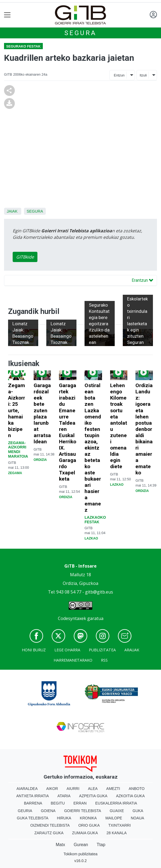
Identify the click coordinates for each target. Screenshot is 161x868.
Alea (93, 789)
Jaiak (12, 211)
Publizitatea (102, 650)
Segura (80, 33)
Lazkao (91, 538)
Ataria (64, 796)
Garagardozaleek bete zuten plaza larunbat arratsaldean (42, 413)
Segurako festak (23, 46)
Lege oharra (67, 650)
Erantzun (142, 280)
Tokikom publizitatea (80, 854)
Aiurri (73, 789)
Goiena (48, 811)
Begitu (58, 803)
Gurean (81, 845)
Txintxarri (119, 825)
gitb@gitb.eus (99, 592)
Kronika (88, 818)
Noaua (138, 818)
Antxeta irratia (33, 796)
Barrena (33, 803)
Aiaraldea (27, 789)
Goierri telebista (83, 811)
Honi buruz (34, 650)
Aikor (52, 789)
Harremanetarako (73, 660)
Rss (104, 660)
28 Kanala (117, 833)
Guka (138, 811)
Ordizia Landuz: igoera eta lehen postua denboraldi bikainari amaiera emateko (144, 429)
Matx (60, 845)
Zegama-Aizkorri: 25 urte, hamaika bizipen (17, 410)
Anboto (137, 789)
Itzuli (143, 75)
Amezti (113, 789)
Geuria (25, 811)
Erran (80, 803)
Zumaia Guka (85, 833)
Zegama (15, 473)
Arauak (132, 650)
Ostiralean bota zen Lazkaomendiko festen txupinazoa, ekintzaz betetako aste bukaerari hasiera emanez (93, 448)
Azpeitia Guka (93, 796)
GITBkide (25, 257)
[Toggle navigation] (7, 15)
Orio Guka (89, 825)
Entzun (119, 75)
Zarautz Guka (49, 833)
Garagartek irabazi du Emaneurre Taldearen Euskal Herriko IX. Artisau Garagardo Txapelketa (68, 432)
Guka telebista (33, 818)
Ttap (101, 845)
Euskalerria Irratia (116, 803)
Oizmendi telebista (50, 825)
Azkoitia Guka (130, 796)
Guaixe (117, 811)
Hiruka (64, 818)
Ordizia (40, 460)
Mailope (114, 818)
